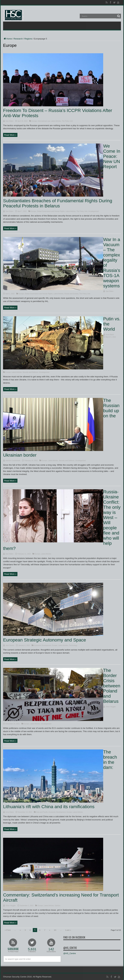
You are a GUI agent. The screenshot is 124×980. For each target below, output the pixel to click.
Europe (34, 121)
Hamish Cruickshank (13, 461)
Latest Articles (56, 121)
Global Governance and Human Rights (51, 211)
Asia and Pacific (42, 812)
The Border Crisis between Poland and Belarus (112, 686)
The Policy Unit (67, 121)
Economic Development (43, 645)
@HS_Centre (70, 948)
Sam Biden (9, 121)
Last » (68, 930)
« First (8, 930)
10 (55, 930)
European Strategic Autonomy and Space (45, 640)
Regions (28, 39)
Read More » (10, 135)
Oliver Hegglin (111, 707)
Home (8, 39)
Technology (73, 645)
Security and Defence (30, 372)
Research (18, 39)
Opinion (57, 906)
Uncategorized (93, 211)
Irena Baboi (110, 335)
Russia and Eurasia (71, 294)
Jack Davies (10, 645)
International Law (44, 121)
